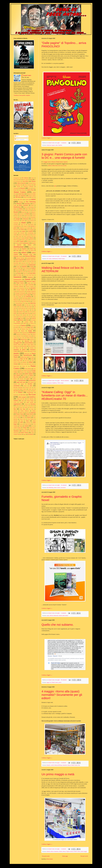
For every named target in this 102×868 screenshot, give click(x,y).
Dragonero (24, 249)
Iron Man (27, 305)
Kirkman (20, 313)
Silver (22, 406)
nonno (33, 361)
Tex (19, 417)
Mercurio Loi (28, 341)
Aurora (21, 200)
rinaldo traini (31, 389)
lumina (17, 327)
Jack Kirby (22, 307)
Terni (23, 416)
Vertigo (24, 428)
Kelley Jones (30, 312)
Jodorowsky (23, 308)
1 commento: (64, 143)
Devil (34, 241)
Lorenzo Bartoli (29, 322)
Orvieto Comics (24, 364)
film (35, 270)
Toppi (22, 421)
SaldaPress (55, 383)
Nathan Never (24, 357)
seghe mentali (30, 402)
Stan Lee (32, 407)
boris (29, 212)
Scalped (21, 402)
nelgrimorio (16, 359)
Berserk (25, 207)
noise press (27, 361)
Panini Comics (62, 259)
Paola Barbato (28, 369)
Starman (15, 411)
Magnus (32, 329)
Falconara (25, 265)
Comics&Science (17, 226)
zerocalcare (63, 487)
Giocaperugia (22, 288)
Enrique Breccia (19, 261)
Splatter (26, 407)
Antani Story (21, 194)
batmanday (27, 204)
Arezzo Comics (32, 196)
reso (31, 386)
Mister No (18, 348)
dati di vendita (21, 238)
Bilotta (21, 209)
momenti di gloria (20, 350)
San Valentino (30, 399)
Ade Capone (26, 180)
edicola (51, 615)
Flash (17, 272)
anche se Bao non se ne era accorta (57, 166)
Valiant (21, 426)
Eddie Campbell (25, 250)
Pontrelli (30, 377)
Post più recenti (46, 856)
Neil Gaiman (32, 357)
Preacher (22, 379)
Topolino (60, 145)
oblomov (25, 362)
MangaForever (17, 333)
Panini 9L (25, 366)
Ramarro (15, 384)
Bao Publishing (50, 487)
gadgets (29, 283)
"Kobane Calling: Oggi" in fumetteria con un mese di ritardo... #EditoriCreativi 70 (65, 395)
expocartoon (23, 263)
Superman (33, 412)
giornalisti (33, 288)
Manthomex (19, 334)
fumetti (60, 615)
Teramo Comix (20, 414)
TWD (59, 383)
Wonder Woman (24, 433)
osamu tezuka (31, 364)
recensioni (17, 386)
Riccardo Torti (28, 387)
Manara (23, 331)
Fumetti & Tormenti (19, 281)
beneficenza (17, 207)
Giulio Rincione (22, 291)
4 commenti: (64, 763)
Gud (19, 298)
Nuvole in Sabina (17, 362)
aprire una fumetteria (21, 196)
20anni (33, 178)
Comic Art (23, 225)
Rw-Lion (32, 395)
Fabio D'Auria (31, 263)
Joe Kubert (30, 308)
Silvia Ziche (28, 406)
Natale (16, 357)
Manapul (16, 331)
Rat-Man (30, 384)
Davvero (32, 240)
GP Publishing (27, 296)
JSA (20, 310)
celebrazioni (25, 219)
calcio (21, 216)
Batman (19, 204)
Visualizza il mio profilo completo (22, 95)
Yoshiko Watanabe (18, 434)
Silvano (18, 406)
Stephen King (22, 413)
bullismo (34, 214)
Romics (20, 392)
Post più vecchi (84, 856)
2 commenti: (64, 613)
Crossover (22, 233)
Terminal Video (17, 416)
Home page (65, 856)
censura (33, 219)
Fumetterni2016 (17, 280)
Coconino (16, 225)
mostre (16, 353)
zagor (25, 434)
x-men (32, 433)
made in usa (23, 327)
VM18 (20, 429)
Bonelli (48, 765)
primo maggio (84, 851)
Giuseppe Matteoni (31, 293)
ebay (17, 250)
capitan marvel (27, 216)
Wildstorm (24, 431)
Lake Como (31, 315)
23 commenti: (64, 256)
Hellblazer (29, 300)
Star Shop (23, 409)
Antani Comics (27, 75)
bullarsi (28, 214)
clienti (23, 223)
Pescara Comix (23, 372)
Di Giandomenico (25, 243)
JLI (18, 308)
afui (31, 180)
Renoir (25, 386)
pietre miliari (65, 615)
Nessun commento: (65, 381)
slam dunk (16, 407)
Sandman (16, 401)
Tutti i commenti (19, 139)
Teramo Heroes (30, 414)
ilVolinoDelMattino (19, 303)
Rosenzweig (16, 395)
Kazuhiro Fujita (22, 312)
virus (16, 429)
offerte (31, 362)
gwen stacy (32, 298)
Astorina (15, 200)
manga (30, 331)
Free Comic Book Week (29, 275)
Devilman (17, 243)
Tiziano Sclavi (23, 419)
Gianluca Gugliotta (30, 286)
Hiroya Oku (17, 301)
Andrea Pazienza (22, 190)
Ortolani (16, 364)
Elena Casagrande (20, 260)
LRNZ (25, 323)
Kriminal (34, 313)
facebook (20, 265)
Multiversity (27, 354)
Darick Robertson (27, 236)
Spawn (21, 407)
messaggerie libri (18, 343)
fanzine (18, 267)
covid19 (52, 765)
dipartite (19, 245)
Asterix (33, 197)
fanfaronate (56, 615)
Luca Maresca (31, 323)
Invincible (19, 305)
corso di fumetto (30, 230)
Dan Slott (34, 235)
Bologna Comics (21, 210)
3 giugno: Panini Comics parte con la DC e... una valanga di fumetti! (64, 156)
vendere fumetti (17, 428)
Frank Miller (33, 273)
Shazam (26, 404)
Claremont (16, 223)
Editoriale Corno (28, 255)
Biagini (15, 209)
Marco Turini (21, 336)
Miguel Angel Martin (29, 344)
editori (24, 252)
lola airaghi (33, 320)
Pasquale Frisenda (27, 370)
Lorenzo (18, 322)
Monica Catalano (24, 351)
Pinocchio (25, 375)
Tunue (27, 421)
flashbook (29, 272)
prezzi (60, 682)
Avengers (21, 202)
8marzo (15, 180)
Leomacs (28, 318)
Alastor (33, 181)
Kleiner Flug (27, 313)
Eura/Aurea (16, 263)
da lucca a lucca (22, 235)
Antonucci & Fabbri (31, 194)
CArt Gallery (22, 217)
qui (55, 186)
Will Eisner (31, 431)
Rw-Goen (23, 395)
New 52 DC (24, 359)
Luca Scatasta (16, 326)
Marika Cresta (28, 336)
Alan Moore (25, 181)
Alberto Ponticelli (21, 183)
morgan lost (32, 351)
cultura (15, 235)
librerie (69, 765)
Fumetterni (30, 277)
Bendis (32, 205)
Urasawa (21, 424)
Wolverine (16, 433)
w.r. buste (25, 429)
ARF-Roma (18, 197)
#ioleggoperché (17, 178)
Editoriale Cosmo (18, 256)
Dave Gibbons (30, 238)
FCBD (32, 267)
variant (62, 383)
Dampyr (29, 235)
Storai (28, 413)
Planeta (31, 375)
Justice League (26, 310)
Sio (33, 406)
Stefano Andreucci (25, 411)
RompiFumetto (30, 392)
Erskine (33, 261)
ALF (34, 185)
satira (57, 145)
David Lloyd (16, 240)
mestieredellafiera (29, 343)
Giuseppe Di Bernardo (20, 293)
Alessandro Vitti (19, 185)
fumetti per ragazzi (51, 145)
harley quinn (23, 300)
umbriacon (28, 422)
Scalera (15, 402)
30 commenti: (64, 680)
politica (23, 377)
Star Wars (31, 409)
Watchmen (16, 431)
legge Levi (49, 682)
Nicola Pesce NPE (18, 361)
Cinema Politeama (30, 221)
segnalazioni (17, 404)
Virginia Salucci (32, 428)
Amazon (23, 188)
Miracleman (24, 346)
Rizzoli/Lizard (17, 391)
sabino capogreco (23, 397)
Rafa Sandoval (31, 382)
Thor (24, 417)
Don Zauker (32, 247)
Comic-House (31, 225)
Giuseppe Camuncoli (31, 291)
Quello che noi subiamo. (58, 625)
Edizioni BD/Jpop (58, 765)
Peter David (19, 374)
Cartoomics (33, 217)
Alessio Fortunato (28, 185)
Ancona (30, 188)
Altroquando (16, 188)
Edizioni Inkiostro (21, 258)
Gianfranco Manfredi (18, 286)
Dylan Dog (33, 249)
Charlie (23, 221)
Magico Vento (16, 329)
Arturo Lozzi (26, 197)
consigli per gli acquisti (25, 228)
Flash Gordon (23, 272)
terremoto (29, 416)
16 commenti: (64, 485)
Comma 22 (26, 226)
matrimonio (32, 340)
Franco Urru (25, 273)
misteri (25, 348)
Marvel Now (24, 339)
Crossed (15, 233)
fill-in (31, 270)
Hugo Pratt (24, 301)
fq (15, 273)
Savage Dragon (30, 401)
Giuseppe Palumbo (19, 295)
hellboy (34, 300)
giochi (27, 288)
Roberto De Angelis (27, 391)
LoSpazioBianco (17, 323)
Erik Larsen (27, 261)
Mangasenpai (25, 333)
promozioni (49, 383)
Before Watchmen (24, 205)
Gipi (29, 290)
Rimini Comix (23, 389)
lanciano (15, 317)
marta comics (22, 338)
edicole (52, 851)
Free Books (19, 275)
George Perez (21, 285)
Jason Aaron (29, 307)
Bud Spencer (22, 214)
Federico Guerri (17, 268)
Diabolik (34, 243)
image (26, 303)
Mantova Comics (27, 334)
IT (31, 305)
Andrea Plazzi (30, 190)
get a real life (30, 285)
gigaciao (15, 288)
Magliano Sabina (25, 329)
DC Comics (49, 259)
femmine (17, 270)
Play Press (16, 377)
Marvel (16, 339)
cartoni (28, 217)
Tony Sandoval (31, 419)
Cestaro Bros (17, 221)
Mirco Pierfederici (32, 346)
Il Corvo (34, 301)
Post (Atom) (50, 859)
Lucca (23, 325)
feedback (33, 268)
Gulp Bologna (25, 298)
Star (79, 765)
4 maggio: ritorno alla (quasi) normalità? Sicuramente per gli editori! (62, 695)
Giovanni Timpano (21, 290)
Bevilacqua (31, 207)
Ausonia (27, 200)
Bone (33, 210)
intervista (33, 303)
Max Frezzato (17, 341)
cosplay (23, 231)
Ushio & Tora (28, 424)
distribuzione (55, 259)
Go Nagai (28, 295)
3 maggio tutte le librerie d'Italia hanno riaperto (55, 162)
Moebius (32, 348)
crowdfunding (30, 233)
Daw (15, 242)
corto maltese (17, 231)
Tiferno (29, 417)
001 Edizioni (25, 178)
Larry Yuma (28, 317)
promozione (22, 380)
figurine (26, 270)
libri (27, 320)
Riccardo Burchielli (18, 387)
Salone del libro (21, 399)
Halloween (16, 300)
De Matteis (29, 242)
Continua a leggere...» (47, 138)
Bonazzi (29, 210)
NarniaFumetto (28, 355)
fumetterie (65, 765)
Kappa (15, 312)
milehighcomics (17, 346)
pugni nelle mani (21, 382)
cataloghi (18, 219)
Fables (15, 265)
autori (48, 615)
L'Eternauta (18, 315)
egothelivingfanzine (31, 258)
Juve (33, 310)
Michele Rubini (17, 344)
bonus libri (24, 212)
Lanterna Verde (21, 317)
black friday (28, 209)
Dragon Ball (16, 249)
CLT (33, 223)
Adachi (20, 180)
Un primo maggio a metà (58, 774)
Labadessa (24, 315)
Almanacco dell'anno (28, 186)
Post (17, 136)
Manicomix (32, 332)
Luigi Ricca (33, 326)
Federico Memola (26, 268)
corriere (22, 230)
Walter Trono (32, 429)
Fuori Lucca (20, 283)
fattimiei (24, 267)
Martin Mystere (30, 338)
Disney (30, 245)
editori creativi (57, 487)
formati (34, 272)
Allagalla (18, 187)
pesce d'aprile (32, 372)
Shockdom (33, 404)
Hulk (29, 301)
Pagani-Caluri (16, 366)
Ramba (22, 384)
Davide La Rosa (25, 240)
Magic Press (30, 327)
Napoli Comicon (70, 851)
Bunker (16, 216)
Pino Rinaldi (17, 375)
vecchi (33, 426)
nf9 (32, 359)
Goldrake (20, 296)
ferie (22, 270)
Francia (19, 273)
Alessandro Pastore (32, 183)
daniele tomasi (18, 236)
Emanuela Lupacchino (31, 260)
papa (21, 370)
